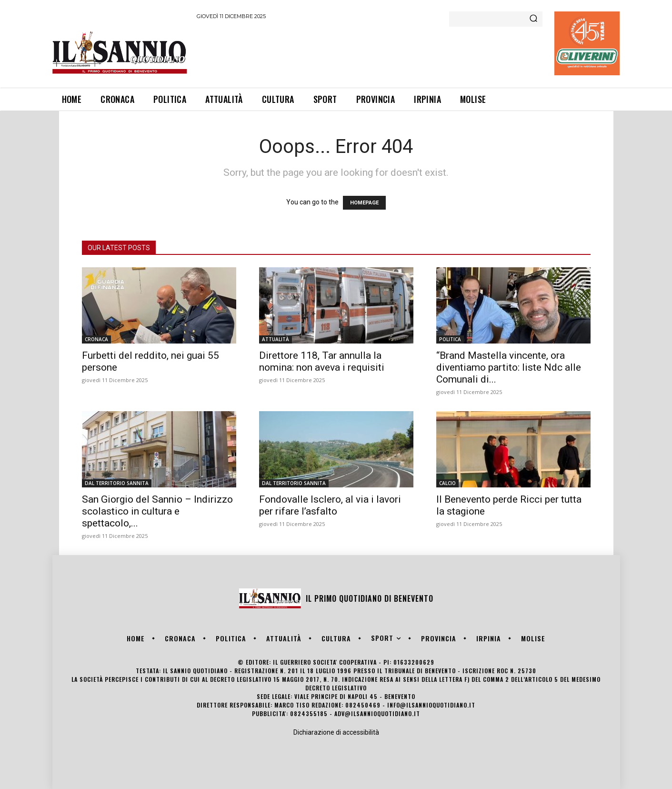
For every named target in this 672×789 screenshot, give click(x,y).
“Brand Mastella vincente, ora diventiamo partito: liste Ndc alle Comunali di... (509, 367)
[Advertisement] (370, 52)
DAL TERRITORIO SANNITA (117, 483)
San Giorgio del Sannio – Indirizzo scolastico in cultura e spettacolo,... (157, 511)
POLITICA (450, 339)
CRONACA (96, 339)
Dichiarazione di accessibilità (336, 732)
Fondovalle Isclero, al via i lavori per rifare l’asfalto (330, 505)
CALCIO (447, 483)
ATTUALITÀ (276, 339)
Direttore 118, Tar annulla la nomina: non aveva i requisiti (322, 361)
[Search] (533, 19)
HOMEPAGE (364, 203)
